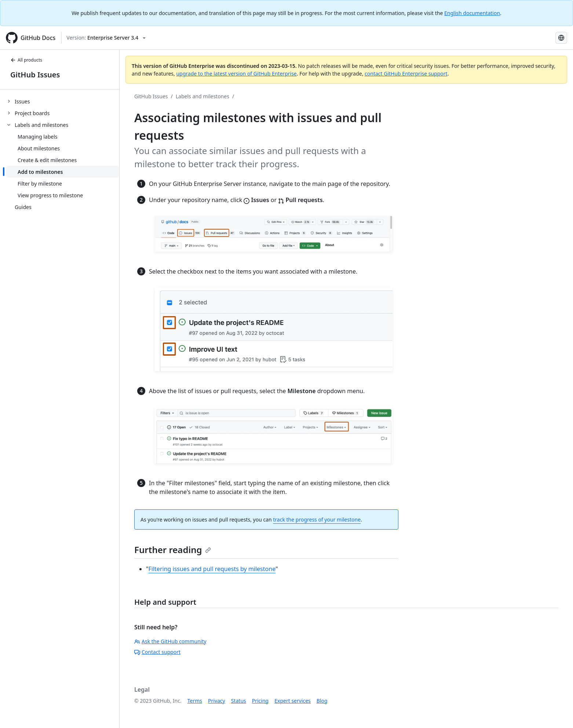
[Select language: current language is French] (561, 38)
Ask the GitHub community (170, 641)
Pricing (260, 701)
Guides (23, 207)
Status (239, 701)
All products (26, 60)
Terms (195, 701)
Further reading (173, 550)
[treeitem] (63, 101)
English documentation (472, 13)
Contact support (157, 652)
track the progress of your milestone (317, 520)
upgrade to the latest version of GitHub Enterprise (236, 74)
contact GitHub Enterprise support (406, 74)
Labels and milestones (202, 96)
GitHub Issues (35, 75)
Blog (322, 701)
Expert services (293, 701)
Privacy (217, 701)
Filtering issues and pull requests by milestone (212, 569)
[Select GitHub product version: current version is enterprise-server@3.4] (106, 38)
